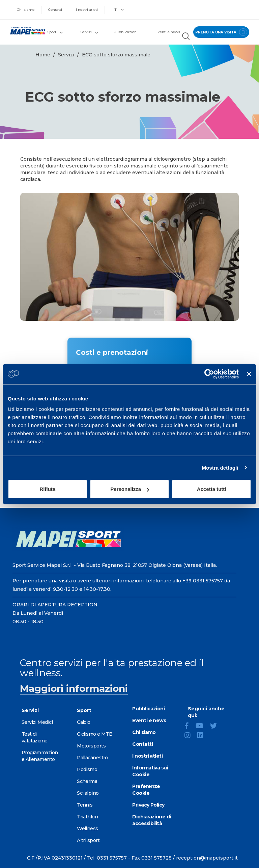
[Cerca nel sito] (186, 37)
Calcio (84, 722)
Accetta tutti (212, 489)
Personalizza (130, 489)
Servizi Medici (37, 722)
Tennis (85, 805)
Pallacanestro (92, 758)
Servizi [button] (89, 32)
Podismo (87, 769)
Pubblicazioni (126, 32)
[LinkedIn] (203, 736)
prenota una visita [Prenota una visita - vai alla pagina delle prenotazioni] (221, 32)
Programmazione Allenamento (40, 756)
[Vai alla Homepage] (25, 31)
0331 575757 (112, 858)
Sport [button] (55, 32)
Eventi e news (168, 32)
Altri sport (88, 840)
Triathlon (87, 817)
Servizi (66, 55)
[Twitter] (216, 727)
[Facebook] (189, 727)
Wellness (88, 828)
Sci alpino (88, 793)
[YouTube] (202, 727)
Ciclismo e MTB (95, 734)
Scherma (87, 781)
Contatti (55, 10)
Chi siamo (26, 10)
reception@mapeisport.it (207, 858)
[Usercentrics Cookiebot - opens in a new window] (209, 374)
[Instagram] (190, 736)
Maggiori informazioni (74, 688)
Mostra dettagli (220, 467)
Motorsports (91, 746)
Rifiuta (47, 489)
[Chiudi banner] (249, 374)
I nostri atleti (87, 10)
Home (43, 55)
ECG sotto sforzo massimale (116, 55)
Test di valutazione (35, 737)
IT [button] (119, 10)
